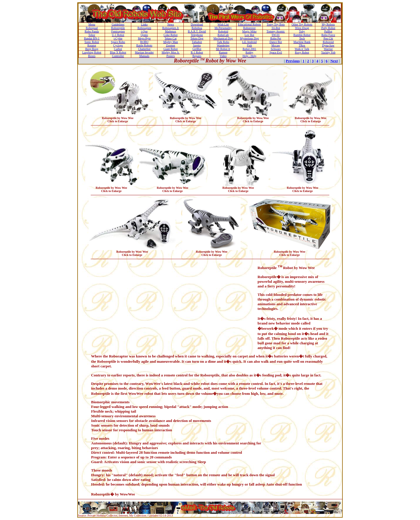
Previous (293, 61)
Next (334, 61)
